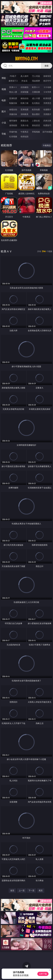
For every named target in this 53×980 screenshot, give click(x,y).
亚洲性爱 (13, 98)
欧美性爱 (47, 98)
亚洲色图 (24, 109)
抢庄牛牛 (47, 81)
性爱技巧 (47, 125)
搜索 (47, 66)
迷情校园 (13, 125)
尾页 (41, 890)
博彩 (4, 78)
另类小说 (24, 125)
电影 (4, 100)
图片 (4, 111)
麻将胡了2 (13, 81)
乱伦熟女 (36, 103)
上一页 (22, 890)
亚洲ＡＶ (13, 87)
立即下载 (43, 974)
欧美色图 (36, 109)
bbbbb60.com (26, 59)
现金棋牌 (36, 81)
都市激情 (13, 121)
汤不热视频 (47, 132)
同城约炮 (13, 132)
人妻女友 (36, 121)
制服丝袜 (13, 103)
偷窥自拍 (13, 109)
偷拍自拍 (24, 98)
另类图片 (47, 114)
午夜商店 (24, 132)
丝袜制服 (24, 92)
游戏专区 (47, 76)
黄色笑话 (36, 125)
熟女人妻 (13, 92)
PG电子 (13, 76)
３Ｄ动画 (47, 87)
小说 (4, 123)
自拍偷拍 (24, 87)
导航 (4, 134)
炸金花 (24, 81)
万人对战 (36, 76)
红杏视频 (13, 136)
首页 (12, 890)
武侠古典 (47, 121)
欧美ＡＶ (36, 87)
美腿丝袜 (13, 114)
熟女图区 (36, 114)
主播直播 (36, 92)
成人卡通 (36, 98)
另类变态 (47, 103)
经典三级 (24, 103)
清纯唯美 (24, 114)
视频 (4, 89)
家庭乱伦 (24, 121)
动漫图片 (47, 109)
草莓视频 (36, 132)
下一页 (31, 890)
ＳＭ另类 (47, 92)
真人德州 (24, 76)
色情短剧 (24, 136)
